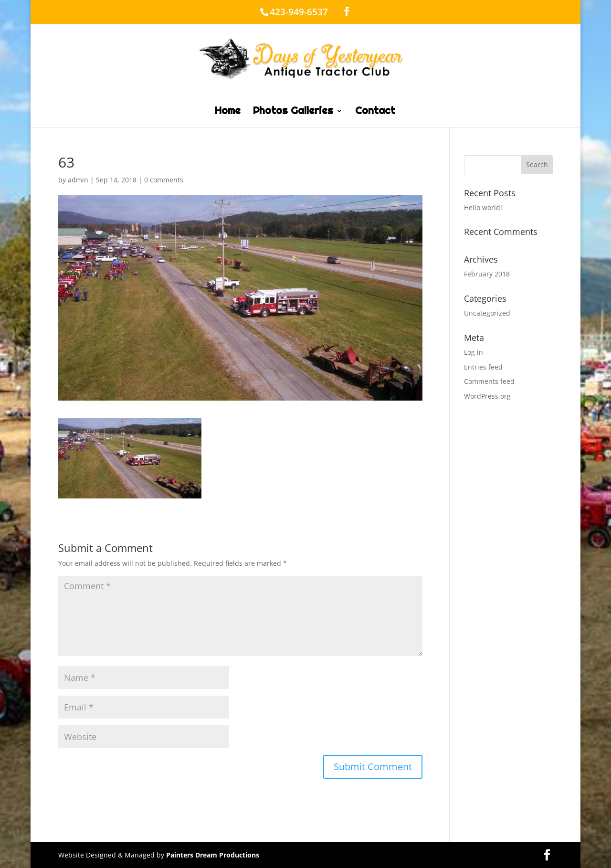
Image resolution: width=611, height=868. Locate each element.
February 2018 (487, 274)
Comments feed (489, 381)
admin (78, 180)
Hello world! (483, 207)
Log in (474, 352)
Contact (375, 112)
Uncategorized (487, 313)
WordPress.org (487, 396)
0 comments (164, 180)
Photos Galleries (293, 112)
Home (228, 112)
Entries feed (483, 367)
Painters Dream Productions (213, 855)
